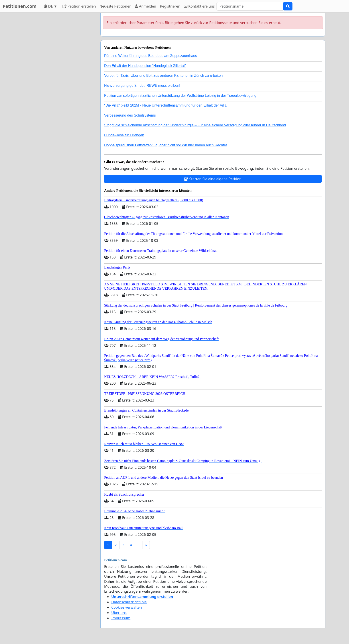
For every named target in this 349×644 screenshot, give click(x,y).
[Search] (250, 6)
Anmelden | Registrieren (158, 6)
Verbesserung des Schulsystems (130, 115)
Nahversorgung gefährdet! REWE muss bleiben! (142, 86)
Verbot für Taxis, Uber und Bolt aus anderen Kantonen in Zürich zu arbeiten (163, 76)
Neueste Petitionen (116, 6)
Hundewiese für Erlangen (124, 135)
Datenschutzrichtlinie (129, 602)
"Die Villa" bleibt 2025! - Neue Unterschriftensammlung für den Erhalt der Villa (165, 105)
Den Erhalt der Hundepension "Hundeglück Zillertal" (145, 66)
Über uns (119, 613)
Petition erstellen (79, 6)
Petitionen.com (20, 6)
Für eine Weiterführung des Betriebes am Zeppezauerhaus (151, 56)
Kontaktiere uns (199, 6)
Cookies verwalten (127, 607)
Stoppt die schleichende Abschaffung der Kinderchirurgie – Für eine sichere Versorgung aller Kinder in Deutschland (195, 125)
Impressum (121, 618)
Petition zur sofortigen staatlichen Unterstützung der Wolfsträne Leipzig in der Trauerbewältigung (180, 96)
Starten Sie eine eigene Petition (213, 179)
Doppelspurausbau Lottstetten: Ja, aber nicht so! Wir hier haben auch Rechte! (165, 145)
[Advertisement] (57, 79)
